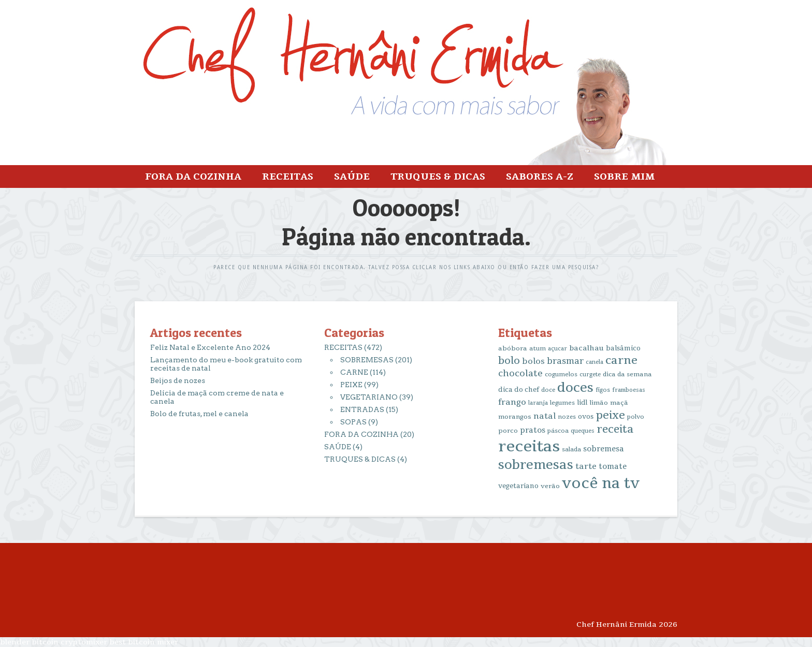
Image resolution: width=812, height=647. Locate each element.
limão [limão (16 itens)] (599, 403)
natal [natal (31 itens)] (545, 416)
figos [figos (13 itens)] (603, 390)
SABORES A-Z (540, 177)
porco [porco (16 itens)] (508, 431)
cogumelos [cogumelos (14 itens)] (561, 374)
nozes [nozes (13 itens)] (567, 417)
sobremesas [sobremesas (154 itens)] (536, 465)
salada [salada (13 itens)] (571, 450)
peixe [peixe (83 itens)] (610, 415)
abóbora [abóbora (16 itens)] (513, 348)
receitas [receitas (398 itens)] (529, 446)
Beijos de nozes (178, 380)
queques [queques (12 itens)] (583, 431)
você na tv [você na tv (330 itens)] (601, 483)
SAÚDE (352, 177)
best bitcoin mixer (144, 642)
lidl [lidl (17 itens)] (582, 403)
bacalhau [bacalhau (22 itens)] (586, 348)
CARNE (354, 372)
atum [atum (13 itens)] (538, 349)
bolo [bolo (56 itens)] (509, 361)
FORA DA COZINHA (193, 177)
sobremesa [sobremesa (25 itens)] (604, 449)
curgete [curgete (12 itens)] (590, 374)
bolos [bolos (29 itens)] (533, 361)
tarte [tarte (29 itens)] (586, 466)
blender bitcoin (29, 642)
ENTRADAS (362, 409)
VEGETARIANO (369, 397)
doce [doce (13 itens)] (548, 390)
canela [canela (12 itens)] (594, 362)
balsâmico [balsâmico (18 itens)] (623, 348)
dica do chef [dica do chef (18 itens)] (519, 390)
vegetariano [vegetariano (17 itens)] (518, 486)
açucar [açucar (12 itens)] (557, 349)
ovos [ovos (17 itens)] (586, 417)
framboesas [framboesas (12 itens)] (629, 390)
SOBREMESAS (367, 360)
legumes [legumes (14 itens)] (562, 403)
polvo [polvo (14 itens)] (636, 417)
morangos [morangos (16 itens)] (515, 417)
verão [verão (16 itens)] (550, 486)
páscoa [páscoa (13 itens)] (558, 431)
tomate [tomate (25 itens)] (613, 467)
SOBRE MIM (624, 177)
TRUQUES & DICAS (438, 177)
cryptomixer (84, 642)
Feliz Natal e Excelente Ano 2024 (210, 347)
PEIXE (351, 385)
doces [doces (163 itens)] (575, 388)
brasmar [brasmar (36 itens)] (565, 361)
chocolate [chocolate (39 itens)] (520, 373)
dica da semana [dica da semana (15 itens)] (627, 374)
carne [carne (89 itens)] (621, 360)
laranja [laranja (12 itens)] (538, 403)
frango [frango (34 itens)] (512, 402)
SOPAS (353, 422)
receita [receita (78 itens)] (615, 429)
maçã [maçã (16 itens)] (619, 403)
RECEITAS (288, 177)
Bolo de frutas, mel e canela (199, 414)
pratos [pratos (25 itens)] (533, 430)
